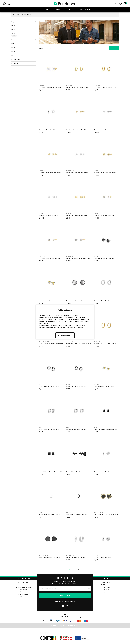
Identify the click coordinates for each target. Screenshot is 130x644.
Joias (18, 15)
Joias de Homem (27, 15)
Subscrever (65, 595)
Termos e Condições (24, 594)
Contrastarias (106, 587)
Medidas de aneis (106, 585)
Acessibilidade (24, 597)
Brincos (14, 36)
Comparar (114, 48)
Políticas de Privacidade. (77, 328)
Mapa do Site (106, 592)
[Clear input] (89, 588)
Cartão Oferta (106, 583)
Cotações (106, 590)
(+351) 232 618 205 (24, 583)
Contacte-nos (24, 590)
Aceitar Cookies (65, 335)
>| (88, 570)
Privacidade (24, 592)
